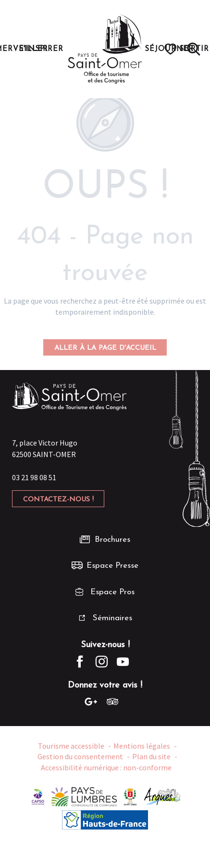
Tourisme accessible (71, 746)
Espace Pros (112, 592)
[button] (194, 49)
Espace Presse (112, 566)
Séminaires (112, 618)
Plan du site (151, 756)
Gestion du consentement (80, 756)
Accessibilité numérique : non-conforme (106, 767)
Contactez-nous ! (58, 500)
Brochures (112, 540)
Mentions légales (142, 746)
